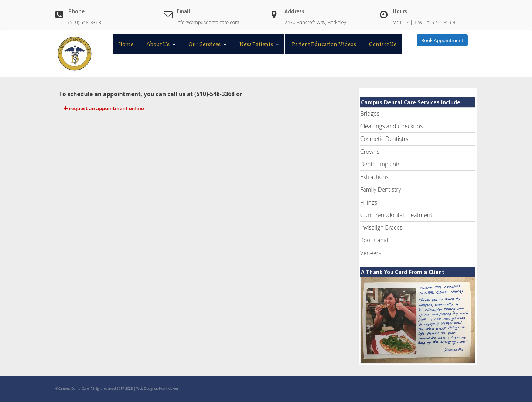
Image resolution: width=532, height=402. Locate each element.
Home (126, 43)
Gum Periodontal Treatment (396, 215)
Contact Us (383, 43)
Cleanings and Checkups (391, 126)
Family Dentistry (381, 189)
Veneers (371, 253)
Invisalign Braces (381, 227)
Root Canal (374, 240)
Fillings (369, 202)
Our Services (204, 43)
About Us (158, 43)
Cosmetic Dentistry (384, 139)
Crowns (370, 152)
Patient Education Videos (324, 43)
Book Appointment (442, 40)
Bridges (370, 114)
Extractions (374, 177)
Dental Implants (381, 164)
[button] (202, 108)
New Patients (256, 43)
